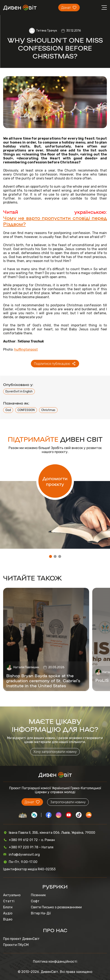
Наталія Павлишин (26, 667)
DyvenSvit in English (19, 391)
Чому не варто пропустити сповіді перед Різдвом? (55, 221)
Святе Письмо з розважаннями (56, 907)
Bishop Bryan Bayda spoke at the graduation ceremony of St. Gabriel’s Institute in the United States (43, 680)
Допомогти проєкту (55, 481)
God (8, 410)
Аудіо (8, 913)
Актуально (12, 895)
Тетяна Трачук (47, 31)
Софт (35, 901)
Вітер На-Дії (41, 913)
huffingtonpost (26, 349)
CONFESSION (26, 410)
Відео (8, 919)
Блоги (8, 907)
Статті (9, 901)
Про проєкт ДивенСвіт (21, 939)
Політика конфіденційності (55, 962)
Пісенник (38, 895)
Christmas (48, 410)
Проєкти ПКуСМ (16, 945)
